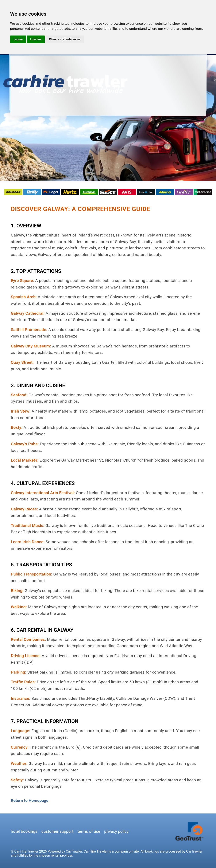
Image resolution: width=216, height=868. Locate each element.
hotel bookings (24, 831)
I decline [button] (36, 39)
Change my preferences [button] (65, 39)
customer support (57, 831)
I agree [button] (18, 39)
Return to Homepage (30, 800)
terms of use (89, 831)
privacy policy (116, 831)
